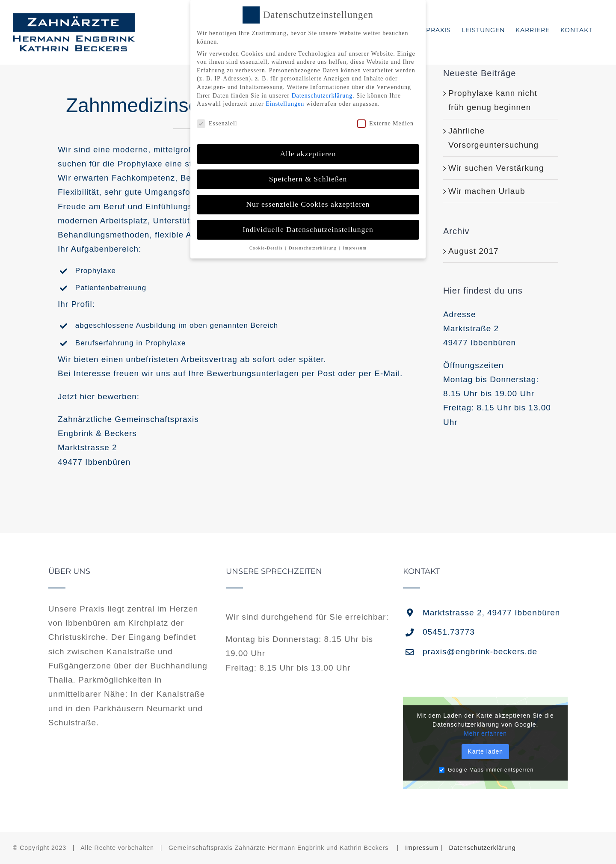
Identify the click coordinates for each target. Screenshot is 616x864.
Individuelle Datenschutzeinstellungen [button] (308, 229)
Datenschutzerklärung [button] (314, 247)
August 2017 (474, 251)
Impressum (422, 848)
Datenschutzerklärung (483, 848)
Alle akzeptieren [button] (308, 153)
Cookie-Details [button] (267, 247)
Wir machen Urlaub (487, 191)
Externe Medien (385, 123)
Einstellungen (285, 103)
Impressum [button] (355, 247)
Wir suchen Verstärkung (496, 168)
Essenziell (217, 123)
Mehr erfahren (485, 733)
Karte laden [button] (485, 751)
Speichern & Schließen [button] (308, 178)
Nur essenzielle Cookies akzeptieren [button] (308, 203)
